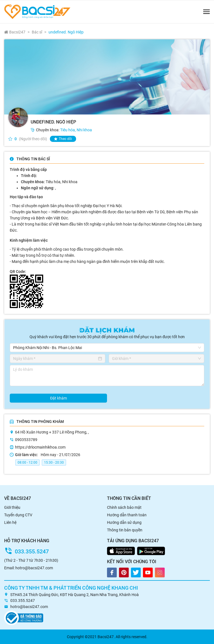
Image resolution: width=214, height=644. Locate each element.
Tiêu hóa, (68, 130)
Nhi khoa (84, 130)
